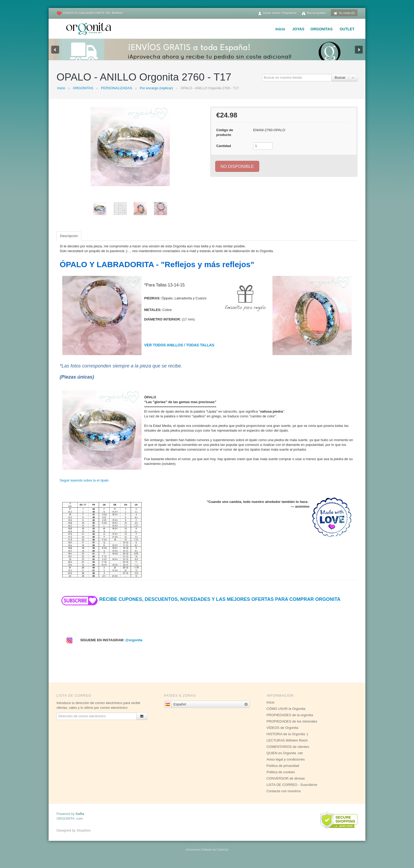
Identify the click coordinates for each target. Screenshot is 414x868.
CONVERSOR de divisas (286, 784)
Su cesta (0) (344, 13)
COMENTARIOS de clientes (288, 752)
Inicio (280, 29)
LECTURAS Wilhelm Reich (287, 746)
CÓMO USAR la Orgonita (286, 714)
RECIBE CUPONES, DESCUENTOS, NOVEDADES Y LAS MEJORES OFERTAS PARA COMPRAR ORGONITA (200, 605)
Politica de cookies (281, 777)
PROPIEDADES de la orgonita (290, 720)
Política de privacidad (283, 771)
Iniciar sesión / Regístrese (277, 13)
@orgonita (134, 645)
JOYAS (298, 29)
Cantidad (224, 151)
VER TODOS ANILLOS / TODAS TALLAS (179, 350)
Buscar (340, 83)
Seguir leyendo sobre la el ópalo (84, 486)
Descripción (69, 241)
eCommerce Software (199, 855)
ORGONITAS (322, 29)
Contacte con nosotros (284, 796)
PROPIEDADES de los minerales (292, 727)
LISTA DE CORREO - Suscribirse (292, 790)
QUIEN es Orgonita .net (284, 758)
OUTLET (347, 29)
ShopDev (84, 836)
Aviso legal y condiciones (286, 765)
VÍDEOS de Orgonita (282, 733)
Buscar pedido (314, 13)
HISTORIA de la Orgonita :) (287, 739)
